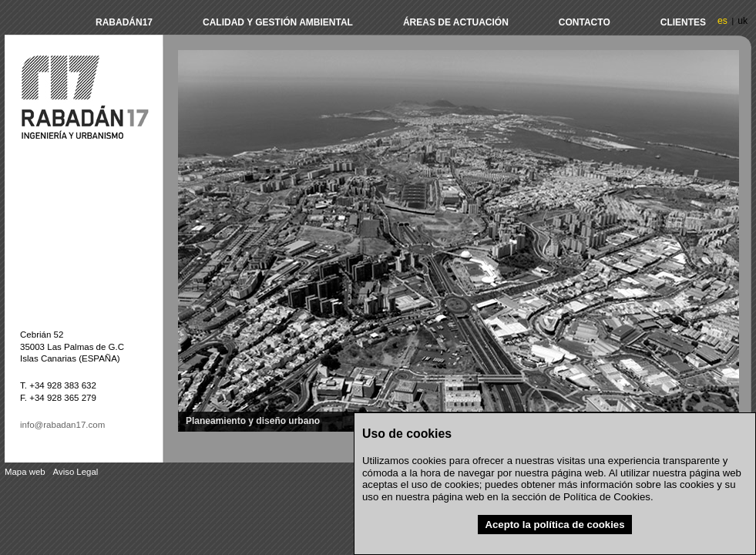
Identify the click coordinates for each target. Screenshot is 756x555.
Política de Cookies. (608, 497)
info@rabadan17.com (62, 425)
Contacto (585, 22)
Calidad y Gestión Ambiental (278, 22)
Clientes (683, 22)
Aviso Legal (76, 472)
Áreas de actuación (456, 22)
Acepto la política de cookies (554, 525)
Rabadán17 (124, 22)
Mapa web (25, 472)
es (722, 21)
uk (743, 21)
